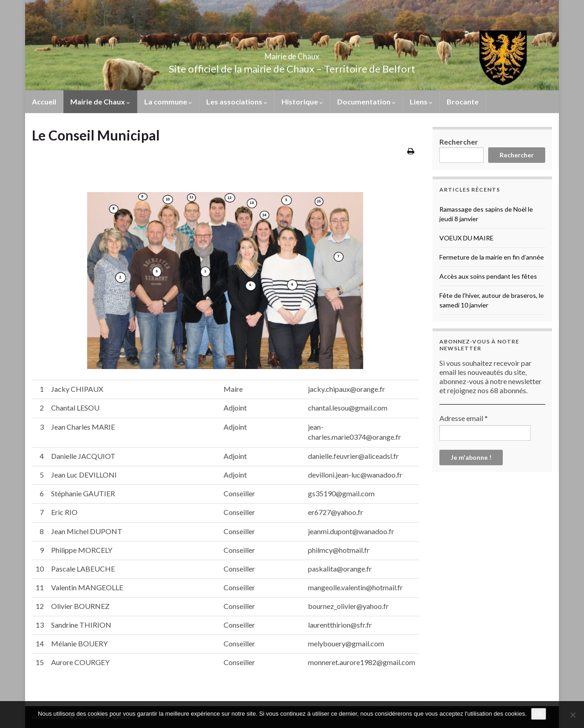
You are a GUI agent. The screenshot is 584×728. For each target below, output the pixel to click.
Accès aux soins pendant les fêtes (488, 276)
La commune (168, 101)
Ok (539, 714)
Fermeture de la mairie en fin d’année (492, 257)
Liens (421, 101)
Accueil (44, 101)
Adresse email (464, 418)
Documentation (366, 101)
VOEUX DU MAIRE (467, 238)
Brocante (463, 101)
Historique (302, 101)
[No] (573, 715)
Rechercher (459, 142)
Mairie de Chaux (292, 54)
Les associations (237, 101)
